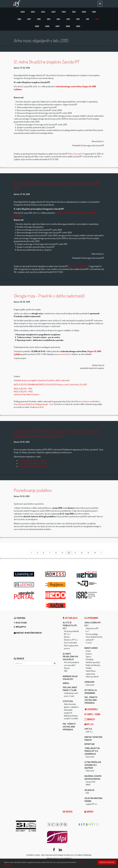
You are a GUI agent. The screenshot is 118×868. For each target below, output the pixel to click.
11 (75, 553)
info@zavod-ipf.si (36, 408)
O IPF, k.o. (88, 730)
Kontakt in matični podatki (29, 634)
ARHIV (88, 785)
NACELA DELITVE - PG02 (23, 392)
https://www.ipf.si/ (76, 154)
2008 (47, 27)
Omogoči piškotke (107, 862)
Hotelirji (89, 669)
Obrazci (67, 638)
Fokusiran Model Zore (26, 405)
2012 (78, 19)
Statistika (68, 702)
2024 (43, 12)
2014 (58, 19)
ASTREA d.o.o (69, 856)
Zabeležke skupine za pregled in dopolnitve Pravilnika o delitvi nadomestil (42, 381)
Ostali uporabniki (92, 677)
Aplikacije (89, 791)
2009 (37, 27)
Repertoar (90, 745)
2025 (33, 12)
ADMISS (66, 684)
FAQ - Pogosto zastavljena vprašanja (69, 728)
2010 (97, 19)
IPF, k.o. (89, 725)
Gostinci (89, 655)
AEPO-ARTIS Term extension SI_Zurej (33, 461)
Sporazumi (89, 683)
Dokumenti (90, 686)
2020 (84, 12)
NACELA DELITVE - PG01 (23, 390)
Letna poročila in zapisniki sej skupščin (93, 766)
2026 (23, 12)
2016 (39, 19)
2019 (94, 12)
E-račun (89, 643)
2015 (49, 19)
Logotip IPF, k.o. (92, 805)
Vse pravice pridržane (83, 856)
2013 (68, 19)
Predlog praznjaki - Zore (44, 405)
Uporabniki (91, 619)
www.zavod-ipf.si (64, 355)
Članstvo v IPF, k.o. (71, 641)
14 (95, 553)
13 (88, 553)
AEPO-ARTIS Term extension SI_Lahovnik (34, 464)
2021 (74, 12)
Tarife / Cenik (92, 715)
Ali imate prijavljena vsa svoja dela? (70, 657)
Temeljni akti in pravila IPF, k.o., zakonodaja (92, 752)
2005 (78, 27)
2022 (64, 12)
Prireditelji (90, 660)
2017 (29, 19)
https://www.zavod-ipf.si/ (79, 267)
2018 (19, 19)
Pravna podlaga (92, 635)
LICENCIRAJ (91, 710)
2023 (53, 12)
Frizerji (88, 652)
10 (69, 553)
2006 (68, 27)
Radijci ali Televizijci (93, 666)
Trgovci (88, 657)
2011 (87, 19)
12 (82, 553)
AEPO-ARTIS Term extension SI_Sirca (33, 467)
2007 (57, 27)
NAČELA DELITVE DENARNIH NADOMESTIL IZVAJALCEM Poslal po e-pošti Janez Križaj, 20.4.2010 (50, 385)
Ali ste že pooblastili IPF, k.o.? (70, 626)
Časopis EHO (91, 783)
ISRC (66, 672)
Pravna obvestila (70, 643)
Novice (68, 812)
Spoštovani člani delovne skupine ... (27, 395)
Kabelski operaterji (93, 663)
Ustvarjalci (70, 619)
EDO (87, 794)
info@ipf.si (21, 628)
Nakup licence (91, 649)
